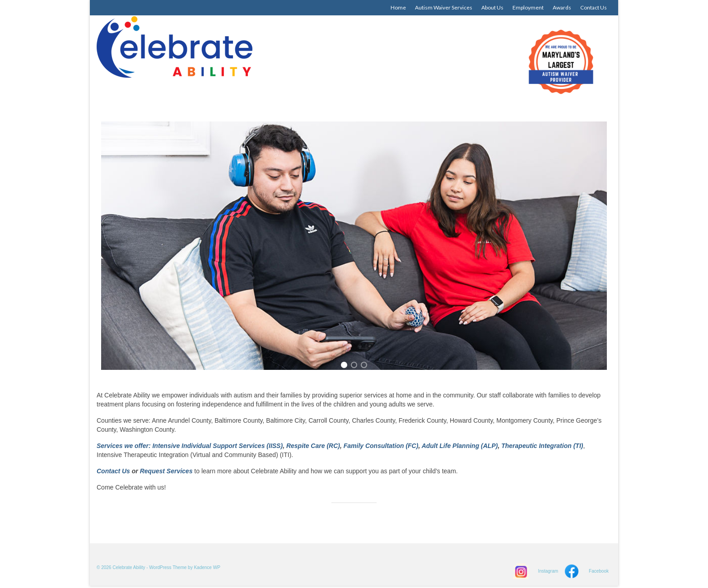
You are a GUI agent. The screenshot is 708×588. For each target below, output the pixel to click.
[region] (354, 246)
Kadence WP (207, 567)
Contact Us (113, 471)
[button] (344, 365)
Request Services (167, 471)
